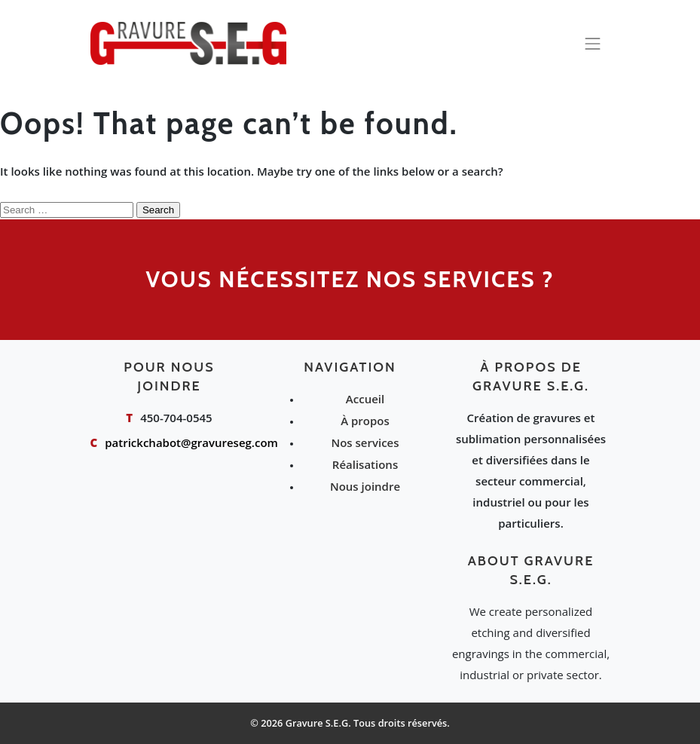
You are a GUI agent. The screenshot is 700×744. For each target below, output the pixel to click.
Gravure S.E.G (317, 723)
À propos (365, 421)
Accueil (365, 399)
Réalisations (365, 464)
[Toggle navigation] (593, 44)
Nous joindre (365, 486)
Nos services (365, 442)
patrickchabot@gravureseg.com (191, 442)
